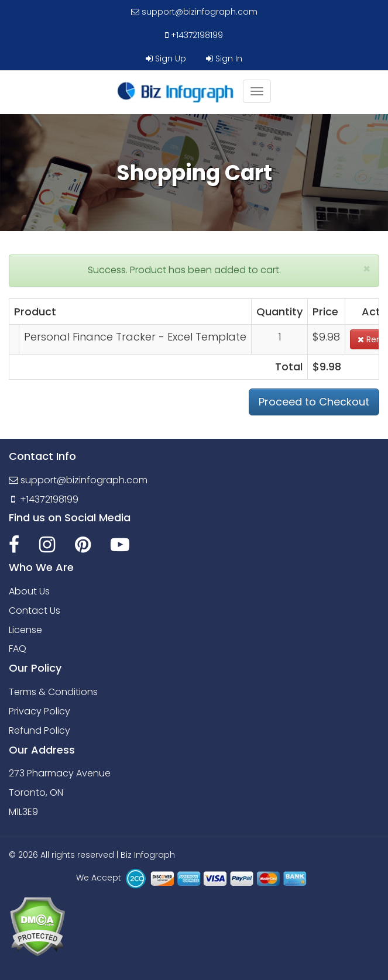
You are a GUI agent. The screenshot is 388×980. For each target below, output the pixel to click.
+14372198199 (194, 35)
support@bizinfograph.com (194, 12)
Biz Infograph (148, 855)
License (25, 630)
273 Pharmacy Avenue (60, 773)
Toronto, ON (36, 792)
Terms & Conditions (53, 692)
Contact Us (35, 611)
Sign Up (166, 59)
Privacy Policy (40, 711)
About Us (29, 591)
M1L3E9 (23, 812)
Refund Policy (40, 730)
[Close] (367, 269)
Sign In (224, 59)
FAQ (18, 649)
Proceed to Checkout (314, 402)
